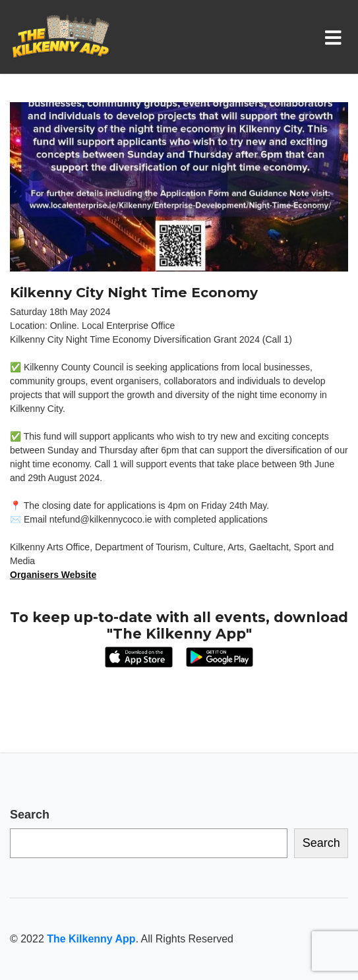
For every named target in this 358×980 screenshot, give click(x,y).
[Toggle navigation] (336, 37)
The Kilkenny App (91, 939)
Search (30, 815)
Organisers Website (53, 575)
